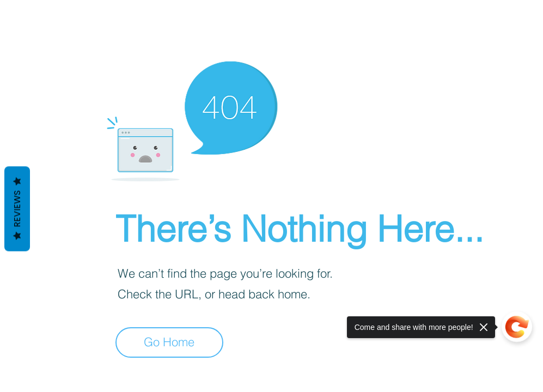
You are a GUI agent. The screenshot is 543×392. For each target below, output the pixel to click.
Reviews (17, 209)
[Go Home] (169, 342)
